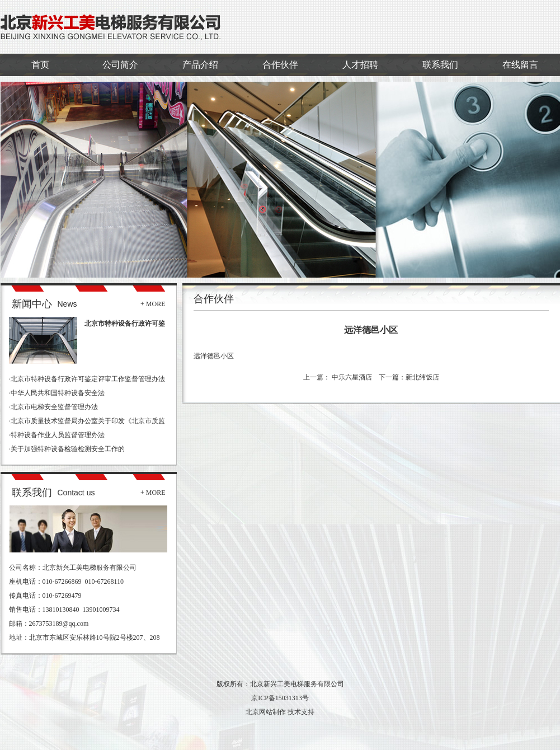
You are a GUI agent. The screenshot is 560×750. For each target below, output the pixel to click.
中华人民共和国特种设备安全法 (58, 393)
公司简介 (120, 65)
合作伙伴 (280, 65)
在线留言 (520, 65)
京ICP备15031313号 (280, 698)
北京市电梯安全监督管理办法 (54, 407)
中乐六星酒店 (351, 377)
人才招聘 (360, 65)
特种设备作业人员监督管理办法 (58, 435)
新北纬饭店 (422, 377)
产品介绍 (200, 65)
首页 (40, 65)
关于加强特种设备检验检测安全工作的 (68, 449)
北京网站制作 (266, 712)
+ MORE (153, 304)
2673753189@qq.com (59, 624)
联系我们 (440, 65)
